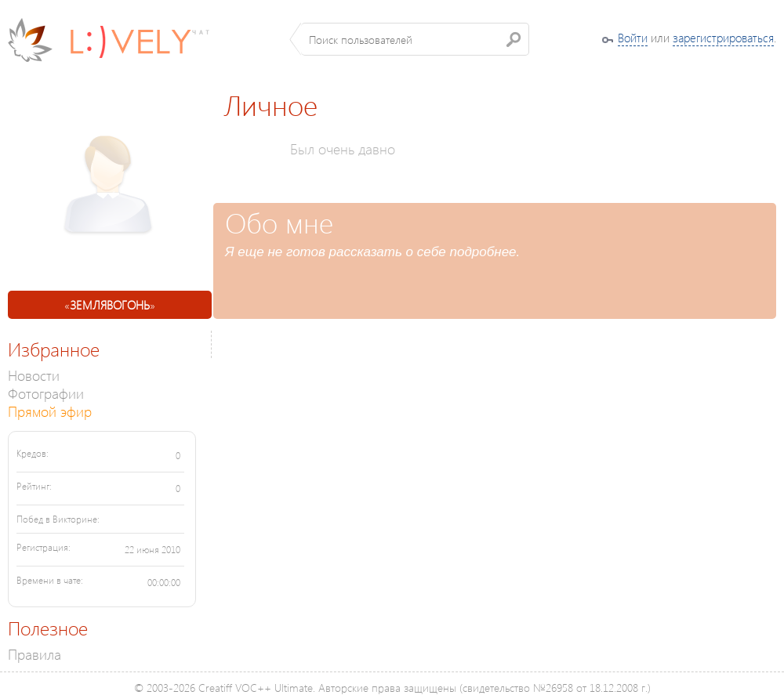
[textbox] (415, 39)
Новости (34, 375)
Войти (633, 38)
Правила (34, 654)
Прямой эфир (50, 411)
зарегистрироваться (723, 38)
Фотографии (46, 393)
